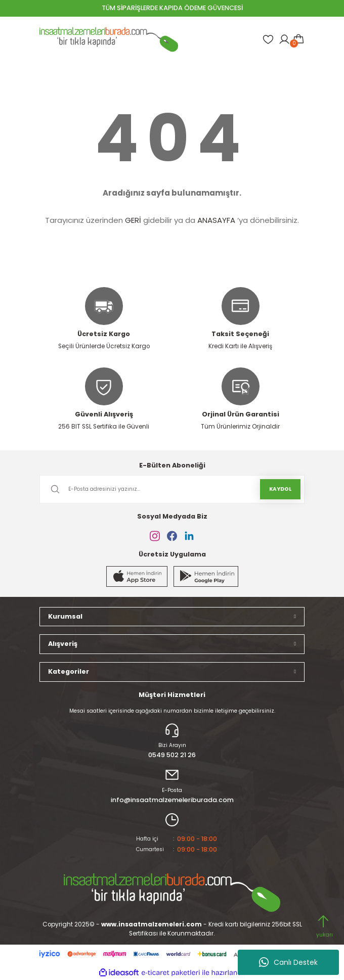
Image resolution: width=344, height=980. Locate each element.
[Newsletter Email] (172, 489)
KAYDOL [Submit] (280, 489)
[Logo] (109, 39)
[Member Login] (284, 39)
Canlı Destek (288, 962)
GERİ (133, 220)
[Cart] (298, 39)
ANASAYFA (216, 220)
